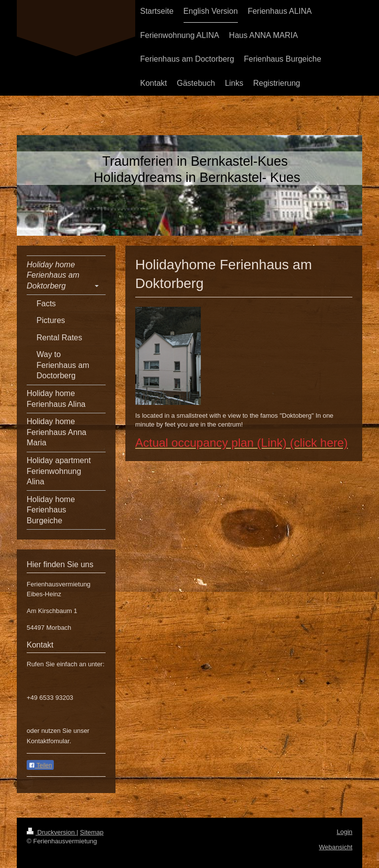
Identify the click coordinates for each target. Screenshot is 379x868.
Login (344, 832)
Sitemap (92, 832)
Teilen (40, 765)
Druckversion (52, 832)
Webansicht (336, 847)
